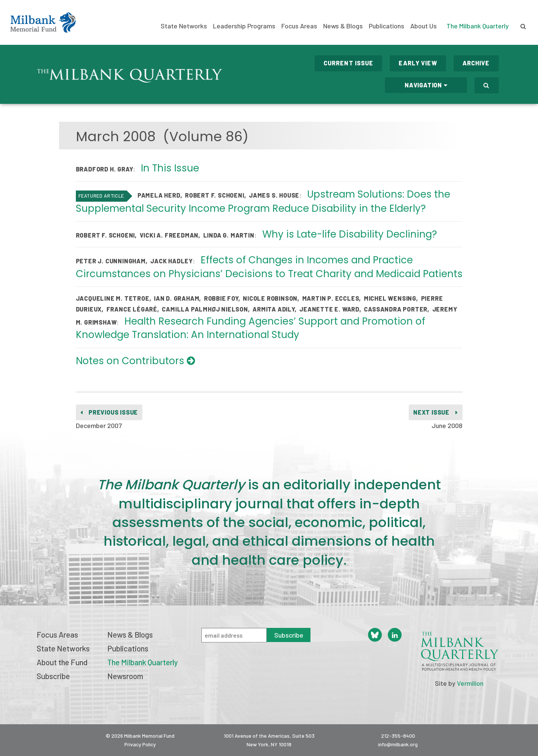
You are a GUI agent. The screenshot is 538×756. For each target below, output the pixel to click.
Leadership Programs (244, 26)
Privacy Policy (140, 744)
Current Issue (349, 63)
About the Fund (62, 662)
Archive (476, 63)
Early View (418, 63)
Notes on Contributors (135, 361)
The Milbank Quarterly (478, 26)
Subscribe (53, 676)
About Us (423, 26)
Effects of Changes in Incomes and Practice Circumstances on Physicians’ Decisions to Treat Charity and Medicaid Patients (269, 267)
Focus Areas (299, 26)
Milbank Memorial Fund (43, 22)
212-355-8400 (398, 736)
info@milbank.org (398, 744)
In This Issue (170, 168)
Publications (387, 26)
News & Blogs (343, 26)
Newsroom (125, 676)
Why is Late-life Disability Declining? (350, 234)
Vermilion (470, 683)
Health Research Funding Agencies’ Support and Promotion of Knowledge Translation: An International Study (251, 328)
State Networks (184, 26)
